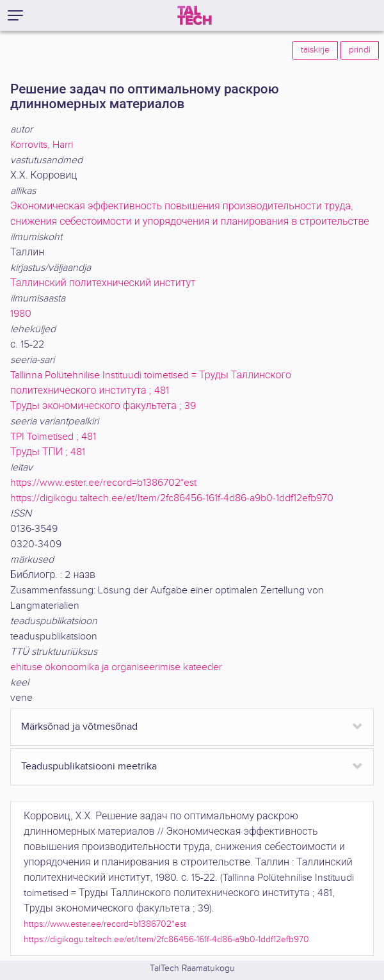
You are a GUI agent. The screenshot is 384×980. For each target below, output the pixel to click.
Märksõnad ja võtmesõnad (79, 727)
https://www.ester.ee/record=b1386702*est (103, 483)
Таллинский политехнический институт (103, 283)
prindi (360, 50)
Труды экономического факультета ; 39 (103, 406)
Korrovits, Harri (42, 145)
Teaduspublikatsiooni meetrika (89, 767)
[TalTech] (195, 15)
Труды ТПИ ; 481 (48, 452)
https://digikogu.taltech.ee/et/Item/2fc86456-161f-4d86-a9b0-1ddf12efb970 (172, 498)
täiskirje (315, 50)
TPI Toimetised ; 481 (53, 437)
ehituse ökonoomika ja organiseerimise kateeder (116, 667)
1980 (21, 314)
